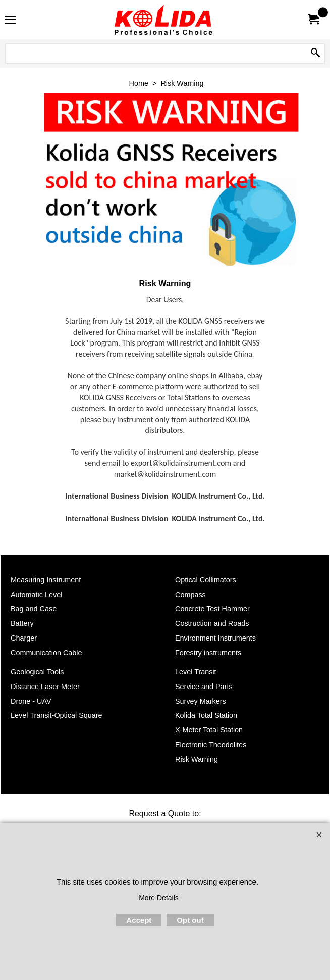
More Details (159, 898)
